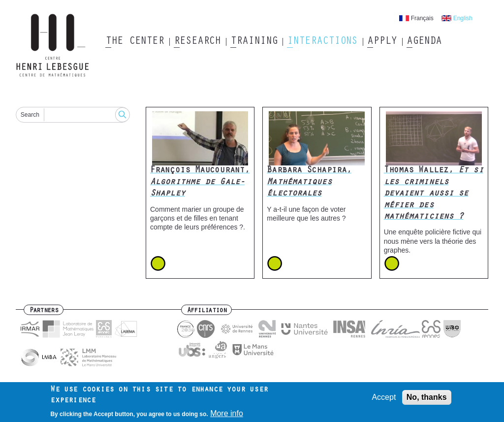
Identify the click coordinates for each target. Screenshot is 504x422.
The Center (135, 42)
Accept (384, 400)
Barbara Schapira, (309, 182)
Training (254, 42)
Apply (382, 42)
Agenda (424, 42)
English (463, 18)
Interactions (322, 42)
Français (422, 18)
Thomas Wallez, (434, 194)
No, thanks (427, 400)
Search (30, 115)
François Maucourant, (200, 182)
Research (197, 42)
